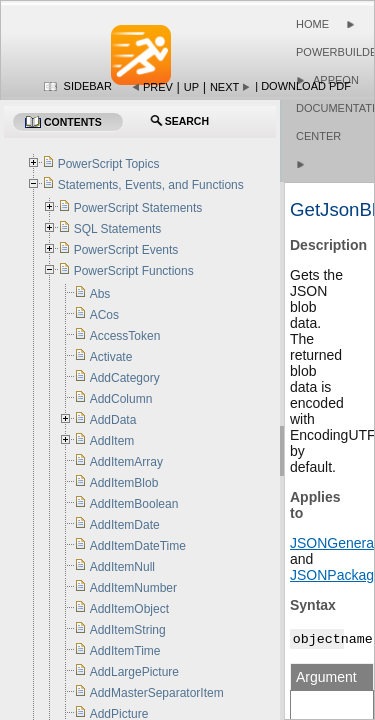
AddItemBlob (124, 483)
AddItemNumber (133, 588)
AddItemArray (126, 462)
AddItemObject (129, 609)
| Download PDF (303, 86)
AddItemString (128, 630)
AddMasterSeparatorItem (157, 693)
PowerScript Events (126, 250)
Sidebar (88, 86)
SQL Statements (118, 229)
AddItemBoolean (134, 504)
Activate (111, 357)
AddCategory (125, 378)
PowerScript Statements (138, 208)
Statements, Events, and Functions (151, 185)
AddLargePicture (134, 672)
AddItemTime (125, 651)
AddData (113, 420)
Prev (158, 87)
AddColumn (121, 399)
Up (191, 87)
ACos (104, 315)
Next (224, 87)
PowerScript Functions (134, 271)
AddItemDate (125, 525)
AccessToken (125, 336)
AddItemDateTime (138, 546)
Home (312, 24)
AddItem (112, 441)
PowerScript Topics (109, 164)
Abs (100, 294)
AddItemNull (122, 567)
